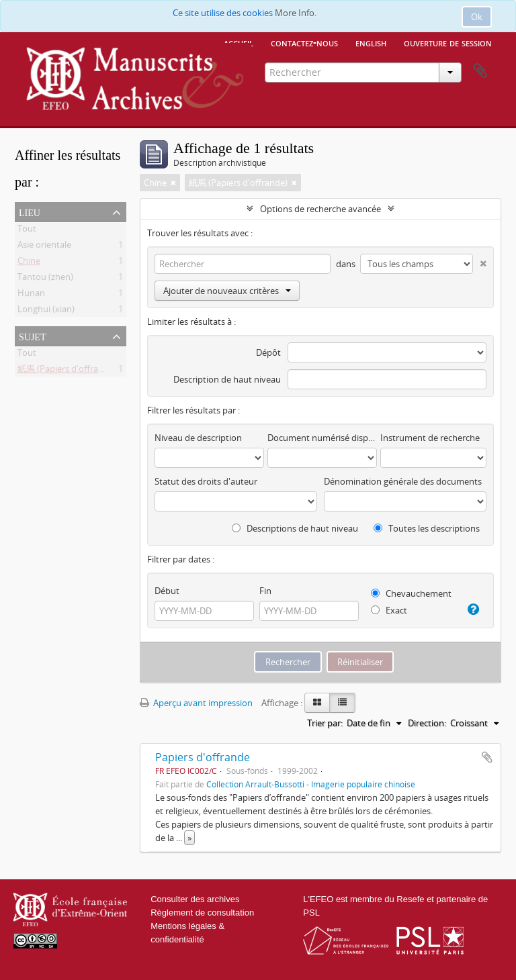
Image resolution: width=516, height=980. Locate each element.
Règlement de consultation (202, 913)
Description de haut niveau (227, 379)
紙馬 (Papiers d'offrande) (67, 371)
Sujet (32, 336)
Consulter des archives (195, 899)
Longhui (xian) (46, 311)
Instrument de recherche (430, 438)
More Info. (296, 13)
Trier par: (325, 723)
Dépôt (268, 352)
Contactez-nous (304, 42)
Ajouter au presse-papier (487, 757)
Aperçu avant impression (196, 703)
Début (167, 591)
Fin (265, 591)
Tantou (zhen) (45, 279)
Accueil (239, 42)
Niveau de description (198, 438)
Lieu (30, 211)
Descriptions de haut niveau (295, 528)
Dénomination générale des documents (403, 481)
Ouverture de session (448, 42)
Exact (389, 610)
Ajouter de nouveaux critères (227, 291)
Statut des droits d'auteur (206, 481)
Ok (477, 17)
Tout (27, 231)
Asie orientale (44, 247)
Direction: (427, 723)
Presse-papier (480, 71)
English (371, 42)
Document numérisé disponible (322, 438)
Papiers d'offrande (203, 757)
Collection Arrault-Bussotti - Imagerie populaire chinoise (311, 784)
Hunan (31, 295)
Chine (29, 263)
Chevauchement (411, 593)
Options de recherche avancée (320, 209)
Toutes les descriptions (427, 528)
